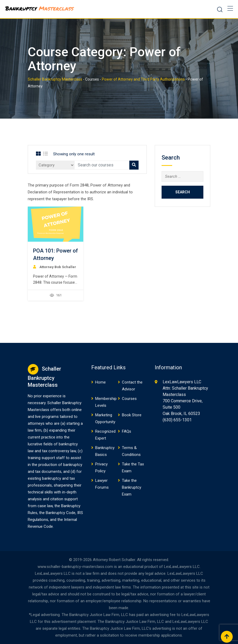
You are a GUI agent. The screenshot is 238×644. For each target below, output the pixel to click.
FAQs (127, 431)
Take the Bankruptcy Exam (132, 487)
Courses (129, 399)
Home (100, 382)
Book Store (132, 415)
